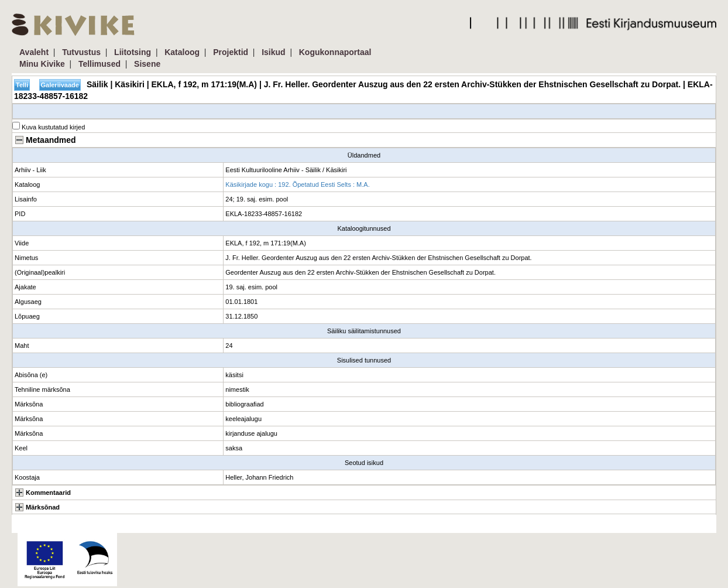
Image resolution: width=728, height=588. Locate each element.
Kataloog (182, 52)
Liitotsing (133, 52)
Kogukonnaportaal (335, 52)
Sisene (147, 64)
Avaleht (34, 52)
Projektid (231, 52)
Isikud (273, 52)
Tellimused (99, 64)
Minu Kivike (42, 64)
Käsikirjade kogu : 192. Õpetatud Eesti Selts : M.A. (297, 184)
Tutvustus (81, 52)
